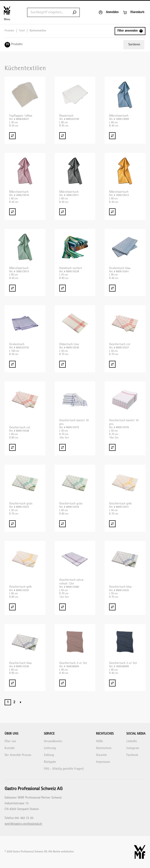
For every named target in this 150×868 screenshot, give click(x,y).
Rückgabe (50, 762)
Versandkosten (53, 741)
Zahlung (49, 755)
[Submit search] (74, 12)
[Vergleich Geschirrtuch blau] (112, 607)
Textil (22, 31)
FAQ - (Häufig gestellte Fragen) (64, 769)
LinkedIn (132, 741)
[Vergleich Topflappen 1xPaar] (12, 136)
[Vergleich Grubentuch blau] (112, 288)
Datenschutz (104, 748)
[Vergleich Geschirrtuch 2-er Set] (62, 683)
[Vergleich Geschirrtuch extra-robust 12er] (62, 607)
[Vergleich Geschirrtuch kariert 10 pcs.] (62, 447)
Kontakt (10, 748)
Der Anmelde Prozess (18, 755)
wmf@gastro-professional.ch (23, 824)
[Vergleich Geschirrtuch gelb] (112, 524)
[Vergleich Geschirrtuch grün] (12, 524)
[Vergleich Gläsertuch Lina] (62, 364)
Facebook (132, 755)
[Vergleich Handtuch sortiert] (62, 288)
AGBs (99, 741)
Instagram (133, 748)
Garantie (101, 755)
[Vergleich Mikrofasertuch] (112, 136)
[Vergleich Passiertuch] (62, 136)
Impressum (103, 762)
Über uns (10, 741)
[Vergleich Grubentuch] (12, 364)
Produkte (9, 31)
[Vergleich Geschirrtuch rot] (112, 364)
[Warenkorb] (134, 12)
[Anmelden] (109, 12)
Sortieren (134, 45)
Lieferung (50, 748)
